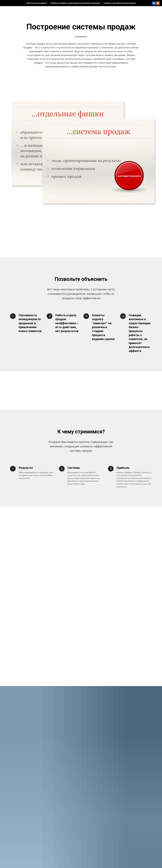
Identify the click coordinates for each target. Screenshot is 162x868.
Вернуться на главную (37, 3)
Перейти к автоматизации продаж (120, 3)
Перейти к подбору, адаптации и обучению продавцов (75, 3)
